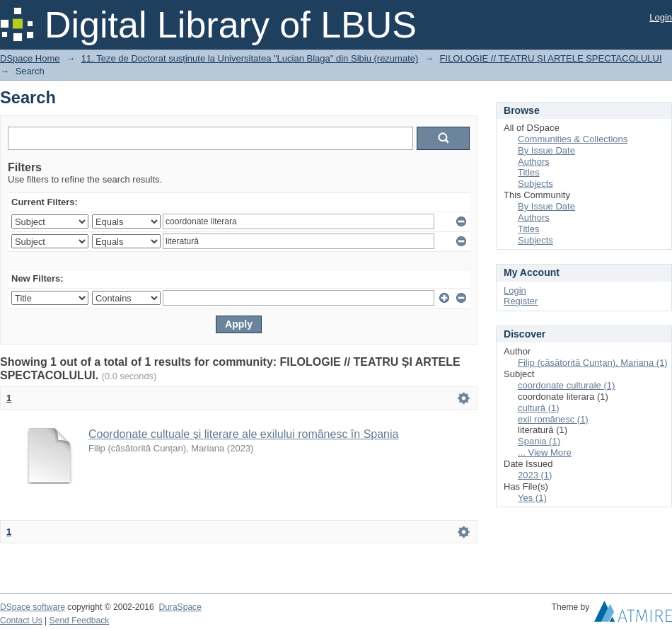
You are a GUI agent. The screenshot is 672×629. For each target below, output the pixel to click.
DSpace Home (30, 58)
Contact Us (21, 621)
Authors (534, 162)
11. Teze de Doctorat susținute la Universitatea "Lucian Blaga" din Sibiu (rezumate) (250, 58)
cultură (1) (539, 408)
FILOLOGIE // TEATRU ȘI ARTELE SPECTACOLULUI (551, 58)
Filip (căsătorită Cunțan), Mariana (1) (593, 363)
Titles (529, 172)
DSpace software (33, 607)
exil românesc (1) (553, 419)
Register (521, 301)
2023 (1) (535, 475)
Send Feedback (80, 621)
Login (661, 17)
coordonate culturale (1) (566, 385)
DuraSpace (180, 607)
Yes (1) (532, 498)
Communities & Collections (573, 139)
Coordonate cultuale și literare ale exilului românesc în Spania (243, 434)
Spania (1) (539, 441)
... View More (545, 452)
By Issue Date (546, 150)
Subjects (535, 184)
